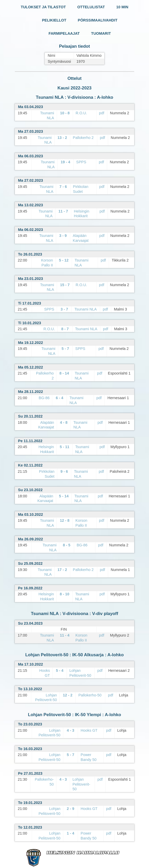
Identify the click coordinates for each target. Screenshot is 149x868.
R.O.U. (81, 113)
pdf (102, 113)
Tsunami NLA (86, 309)
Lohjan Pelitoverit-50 (81, 784)
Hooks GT (89, 730)
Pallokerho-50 (90, 695)
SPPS (81, 162)
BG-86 (44, 398)
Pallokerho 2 (83, 138)
